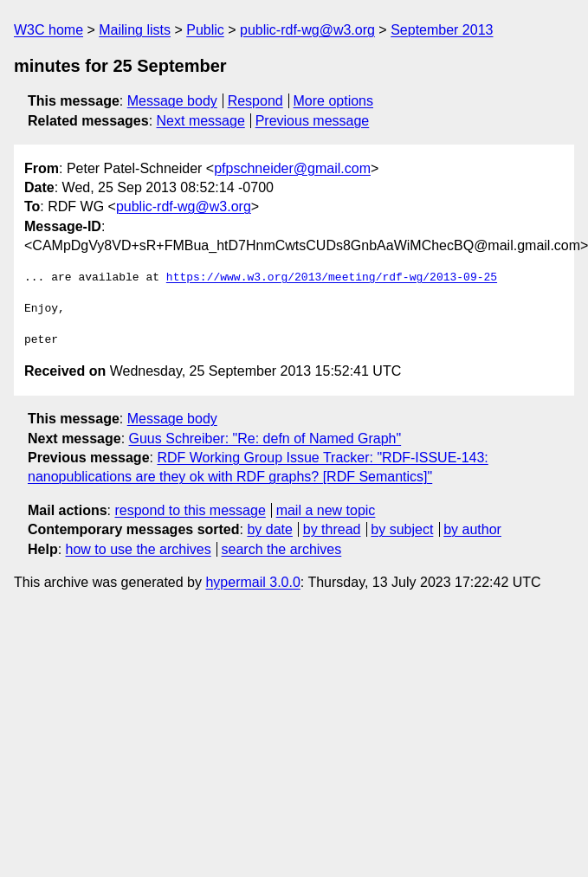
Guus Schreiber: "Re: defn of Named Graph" (265, 438)
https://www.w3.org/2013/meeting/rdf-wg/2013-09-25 (332, 278)
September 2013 (442, 30)
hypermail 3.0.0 (252, 582)
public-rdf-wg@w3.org (307, 30)
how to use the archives (139, 549)
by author (472, 529)
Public (205, 30)
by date (269, 529)
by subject (402, 529)
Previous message (313, 121)
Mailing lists (135, 30)
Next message (201, 121)
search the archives (282, 549)
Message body (172, 101)
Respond (255, 101)
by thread (332, 529)
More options (334, 101)
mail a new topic (326, 510)
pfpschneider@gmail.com (292, 168)
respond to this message (190, 510)
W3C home (48, 30)
